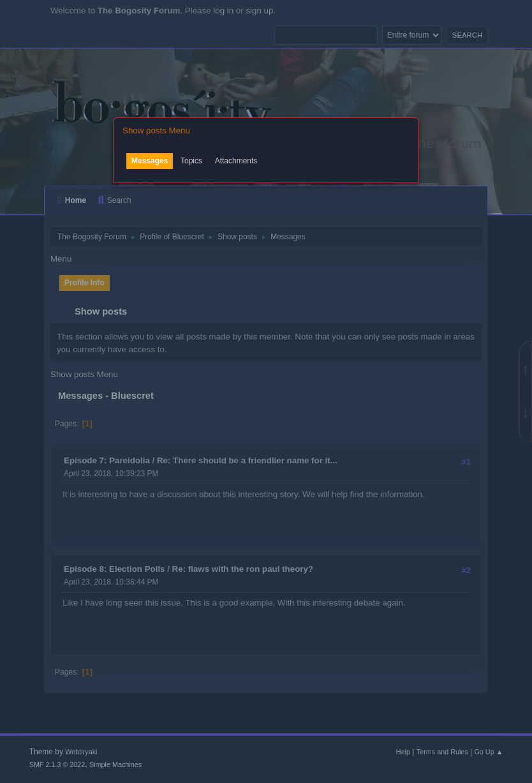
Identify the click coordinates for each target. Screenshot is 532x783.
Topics (191, 161)
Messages (150, 161)
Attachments (236, 161)
